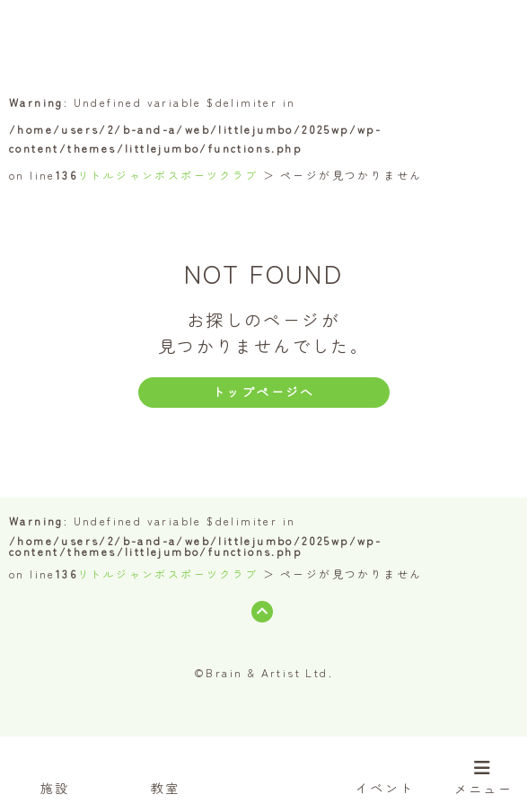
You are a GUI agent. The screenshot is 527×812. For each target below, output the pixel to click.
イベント (385, 772)
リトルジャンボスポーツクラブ (168, 175)
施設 (55, 772)
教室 (166, 772)
